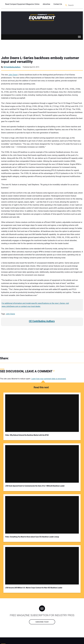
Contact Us (58, 4)
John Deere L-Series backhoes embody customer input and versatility (40, 60)
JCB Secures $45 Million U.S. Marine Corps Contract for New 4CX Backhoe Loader (34, 588)
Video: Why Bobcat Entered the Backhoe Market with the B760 (27, 435)
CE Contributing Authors (12, 67)
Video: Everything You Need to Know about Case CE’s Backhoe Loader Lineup (32, 537)
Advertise (46, 4)
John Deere (13, 75)
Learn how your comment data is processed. (49, 379)
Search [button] (66, 5)
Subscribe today (42, 622)
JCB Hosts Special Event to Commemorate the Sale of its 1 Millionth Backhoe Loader (35, 486)
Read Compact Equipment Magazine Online (22, 4)
